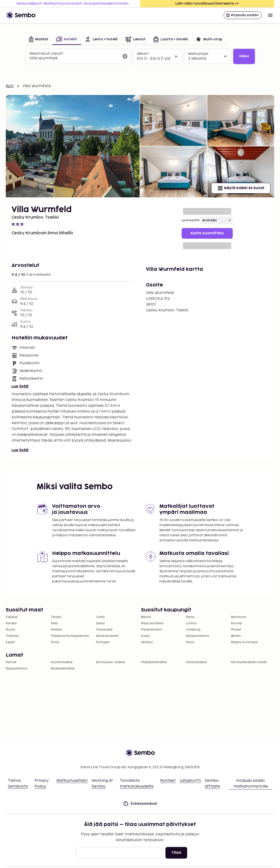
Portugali (103, 642)
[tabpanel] (140, 57)
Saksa (100, 623)
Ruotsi (10, 630)
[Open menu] (270, 15)
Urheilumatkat (196, 662)
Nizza (190, 642)
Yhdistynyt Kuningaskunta (70, 636)
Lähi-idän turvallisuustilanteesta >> (207, 4)
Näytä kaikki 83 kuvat (241, 188)
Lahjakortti (190, 781)
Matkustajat (198, 54)
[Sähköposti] (119, 853)
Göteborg (193, 630)
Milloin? (143, 54)
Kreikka (56, 630)
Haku (244, 56)
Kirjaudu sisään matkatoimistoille (251, 784)
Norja (55, 642)
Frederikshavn (152, 630)
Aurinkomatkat (62, 662)
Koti (10, 86)
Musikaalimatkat (63, 669)
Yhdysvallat (104, 630)
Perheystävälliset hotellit (249, 662)
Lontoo (191, 623)
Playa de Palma (152, 623)
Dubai (145, 636)
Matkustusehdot (72, 781)
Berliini (236, 636)
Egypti (10, 642)
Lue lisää (20, 386)
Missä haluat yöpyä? (46, 54)
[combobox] (74, 58)
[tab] (39, 40)
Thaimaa (12, 636)
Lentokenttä (191, 220)
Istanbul (147, 642)
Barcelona (239, 617)
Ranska (11, 623)
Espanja (12, 617)
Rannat (11, 662)
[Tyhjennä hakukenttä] (125, 56)
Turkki (100, 617)
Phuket (236, 630)
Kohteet (168, 781)
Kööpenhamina (197, 636)
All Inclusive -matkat (110, 662)
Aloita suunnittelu (207, 233)
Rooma (236, 623)
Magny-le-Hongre (244, 642)
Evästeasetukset (140, 804)
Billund (146, 617)
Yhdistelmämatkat (154, 662)
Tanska (56, 617)
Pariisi (190, 617)
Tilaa (176, 853)
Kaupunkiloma (16, 669)
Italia (54, 623)
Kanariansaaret (107, 636)
